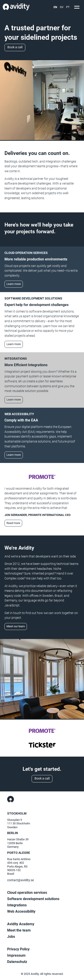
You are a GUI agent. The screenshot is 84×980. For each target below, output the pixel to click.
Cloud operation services (27, 893)
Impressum (16, 955)
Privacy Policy (18, 949)
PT (68, 7)
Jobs (11, 937)
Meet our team (16, 626)
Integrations (17, 905)
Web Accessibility (21, 911)
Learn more (14, 284)
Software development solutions (33, 899)
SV (62, 7)
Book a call (15, 47)
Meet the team (19, 930)
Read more (13, 523)
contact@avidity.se (20, 880)
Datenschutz (17, 962)
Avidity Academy (21, 924)
